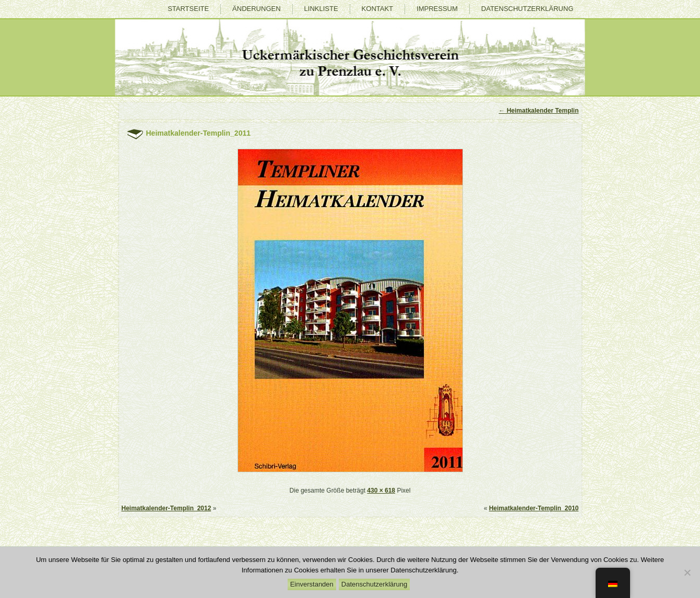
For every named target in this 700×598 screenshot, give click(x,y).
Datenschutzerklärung (527, 9)
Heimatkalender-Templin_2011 (199, 133)
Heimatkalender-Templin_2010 (534, 508)
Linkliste (321, 9)
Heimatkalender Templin (538, 111)
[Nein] (687, 572)
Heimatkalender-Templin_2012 (167, 508)
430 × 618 (381, 491)
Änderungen (256, 9)
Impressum (437, 9)
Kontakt (377, 9)
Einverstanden (312, 584)
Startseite (188, 9)
